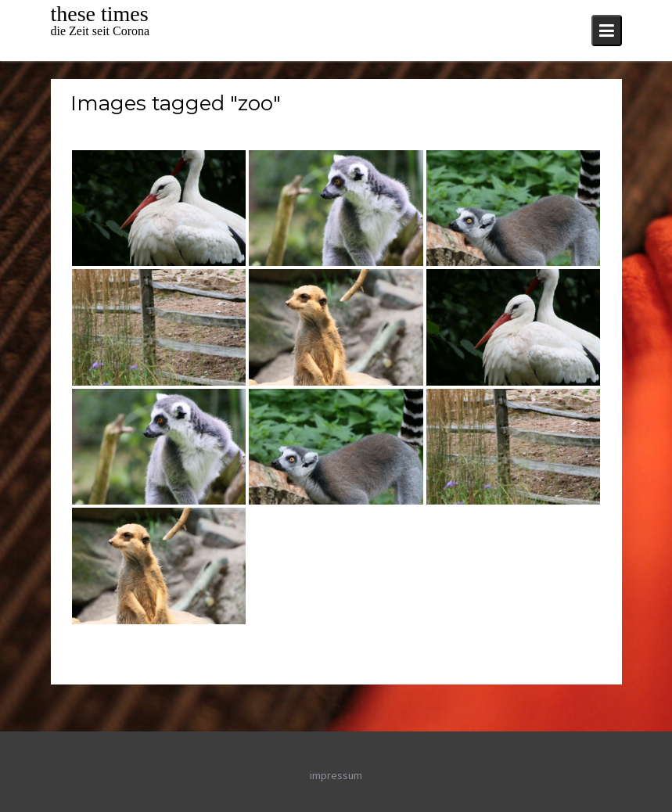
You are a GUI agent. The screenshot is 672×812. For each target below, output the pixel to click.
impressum (336, 775)
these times (100, 14)
